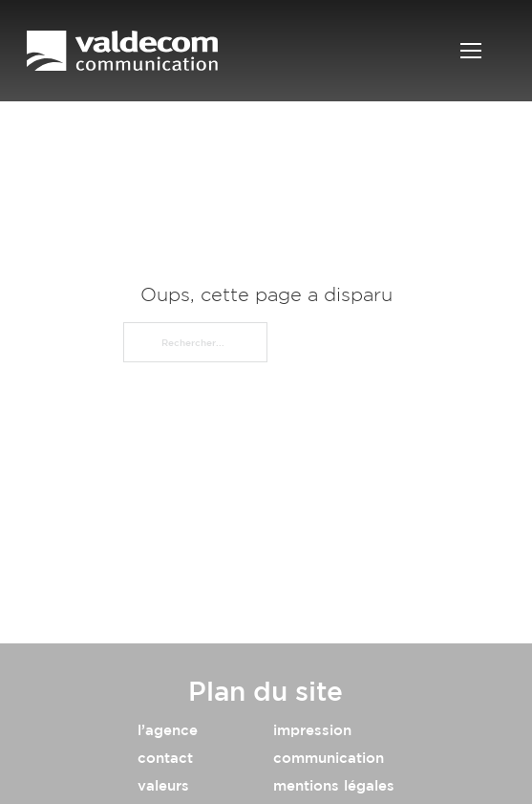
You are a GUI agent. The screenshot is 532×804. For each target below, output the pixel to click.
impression (312, 730)
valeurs (163, 785)
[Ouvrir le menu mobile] (471, 51)
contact (165, 758)
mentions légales (334, 785)
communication (329, 758)
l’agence (168, 730)
